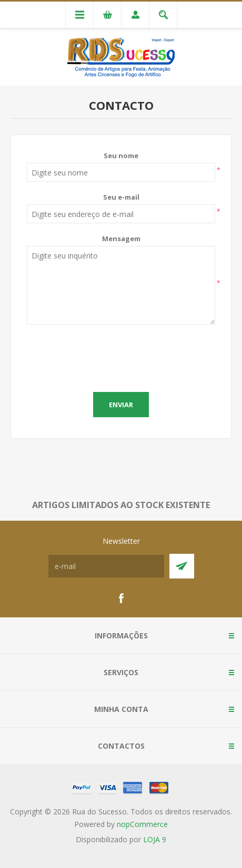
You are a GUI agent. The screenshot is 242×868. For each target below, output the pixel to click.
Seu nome (121, 156)
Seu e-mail (121, 197)
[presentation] (121, 356)
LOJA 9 (155, 839)
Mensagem (121, 239)
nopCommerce (142, 824)
